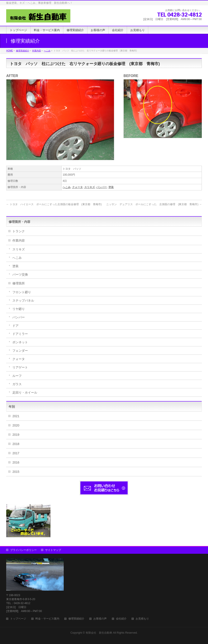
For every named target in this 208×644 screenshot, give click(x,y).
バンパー (102, 187)
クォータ (77, 187)
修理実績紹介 (76, 619)
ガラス (17, 384)
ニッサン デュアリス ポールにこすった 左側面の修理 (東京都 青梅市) (154, 204)
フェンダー (20, 351)
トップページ (18, 619)
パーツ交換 (20, 274)
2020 (16, 425)
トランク (19, 231)
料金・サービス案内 (47, 619)
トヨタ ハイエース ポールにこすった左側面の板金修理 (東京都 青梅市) (54, 204)
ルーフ (17, 376)
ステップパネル (23, 300)
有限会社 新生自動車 (99, 633)
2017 (16, 453)
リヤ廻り (19, 309)
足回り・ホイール (25, 392)
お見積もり (142, 619)
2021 (16, 416)
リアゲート (20, 367)
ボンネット (20, 342)
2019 (16, 435)
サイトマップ (53, 550)
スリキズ (90, 187)
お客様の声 (100, 619)
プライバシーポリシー (23, 550)
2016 (16, 462)
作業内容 (19, 240)
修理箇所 (19, 283)
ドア (15, 326)
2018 (16, 444)
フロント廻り (22, 292)
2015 (16, 472)
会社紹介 (121, 619)
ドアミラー (20, 334)
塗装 (111, 187)
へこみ (67, 187)
